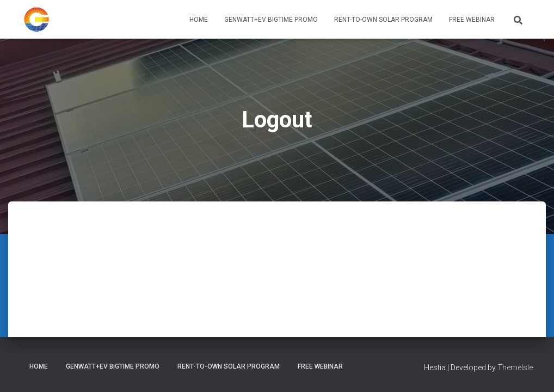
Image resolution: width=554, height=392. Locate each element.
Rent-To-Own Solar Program (383, 20)
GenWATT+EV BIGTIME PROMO (271, 20)
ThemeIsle (515, 367)
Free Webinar (472, 20)
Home (199, 20)
